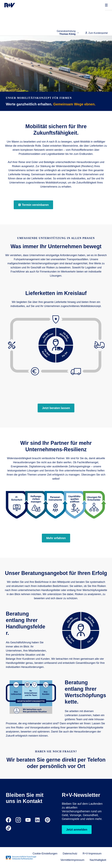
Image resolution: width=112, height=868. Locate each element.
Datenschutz (70, 854)
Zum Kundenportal (96, 33)
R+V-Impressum (92, 854)
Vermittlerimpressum (72, 860)
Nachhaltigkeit (98, 860)
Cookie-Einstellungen (45, 854)
